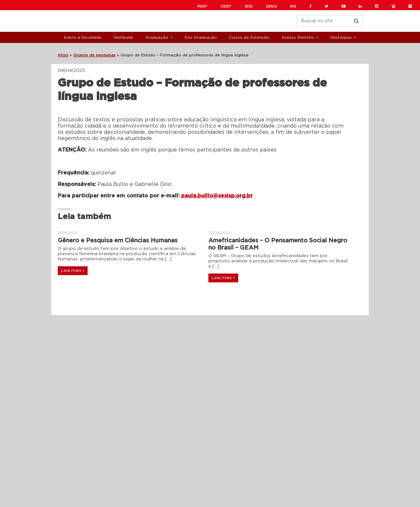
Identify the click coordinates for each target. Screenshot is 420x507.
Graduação (157, 37)
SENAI (271, 6)
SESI (249, 6)
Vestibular (123, 37)
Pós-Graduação (201, 37)
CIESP (226, 6)
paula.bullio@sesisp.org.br (217, 196)
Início (63, 55)
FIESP (202, 6)
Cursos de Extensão (249, 37)
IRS (293, 6)
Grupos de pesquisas (94, 55)
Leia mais (73, 271)
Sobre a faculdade (83, 37)
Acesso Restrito (298, 37)
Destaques (341, 37)
